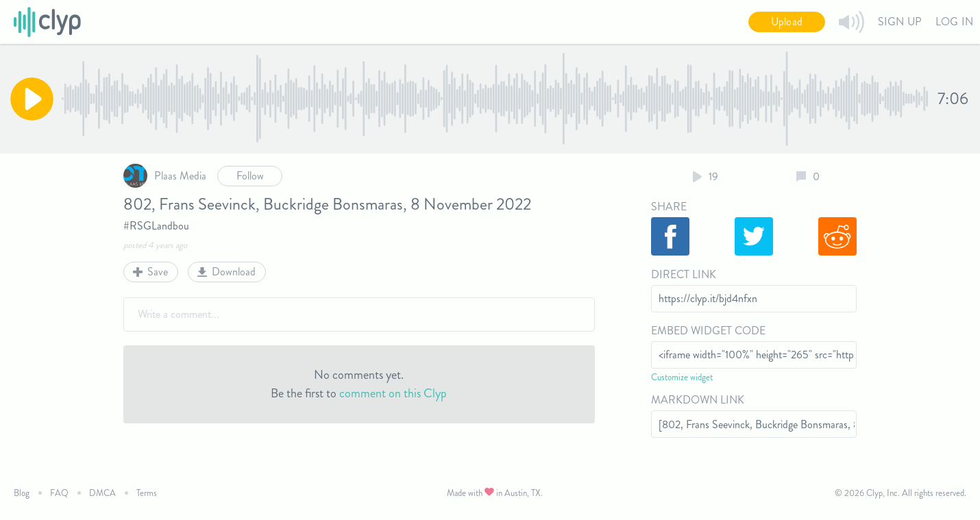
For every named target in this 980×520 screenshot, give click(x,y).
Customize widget (682, 377)
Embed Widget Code (708, 331)
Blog (22, 493)
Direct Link (684, 274)
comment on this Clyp (393, 393)
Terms (147, 493)
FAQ (59, 493)
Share (669, 207)
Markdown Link (698, 400)
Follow (250, 176)
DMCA (102, 493)
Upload (787, 22)
